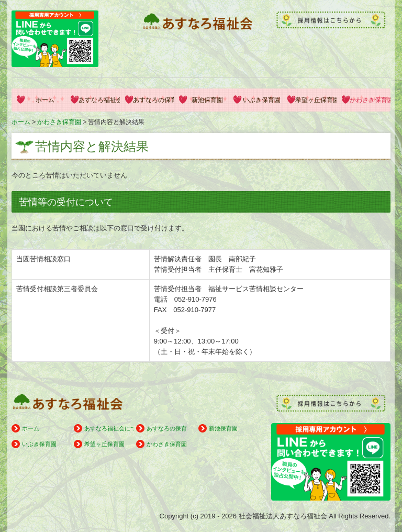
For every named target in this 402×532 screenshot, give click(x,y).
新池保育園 (207, 100)
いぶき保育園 (262, 100)
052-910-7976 (196, 299)
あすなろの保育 (153, 100)
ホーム (45, 100)
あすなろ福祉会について (99, 100)
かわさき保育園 (370, 100)
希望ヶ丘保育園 (316, 100)
